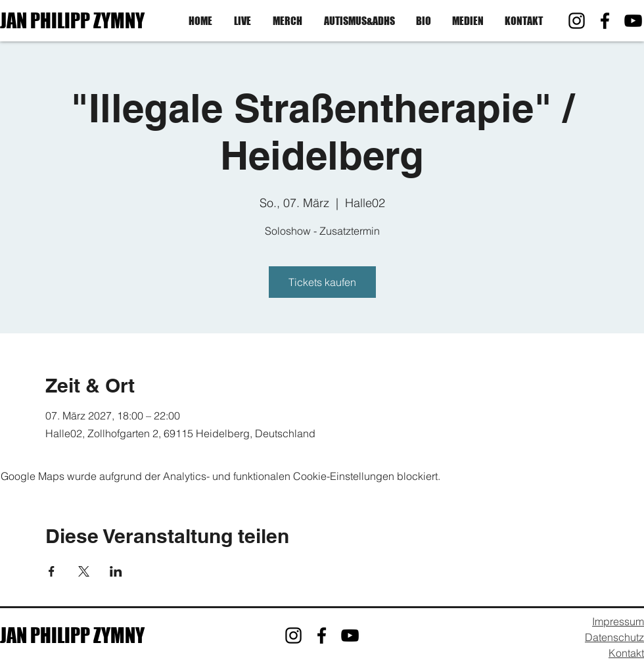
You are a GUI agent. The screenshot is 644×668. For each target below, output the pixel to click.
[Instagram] (577, 21)
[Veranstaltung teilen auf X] (84, 571)
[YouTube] (633, 21)
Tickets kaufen (322, 282)
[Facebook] (605, 21)
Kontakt (626, 653)
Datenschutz (614, 637)
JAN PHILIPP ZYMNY (72, 20)
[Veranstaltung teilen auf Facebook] (52, 571)
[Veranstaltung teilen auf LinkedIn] (116, 571)
